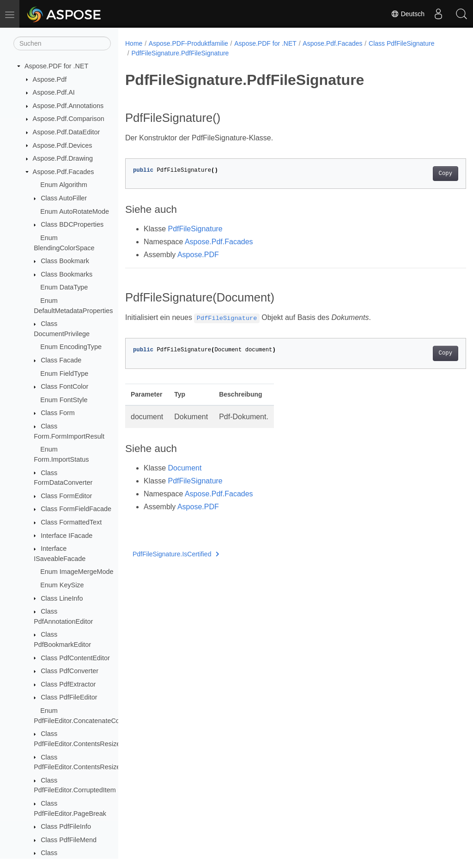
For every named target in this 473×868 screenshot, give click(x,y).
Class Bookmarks (67, 274)
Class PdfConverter (70, 671)
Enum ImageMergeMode (77, 572)
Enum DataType (64, 287)
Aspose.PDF (198, 255)
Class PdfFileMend (69, 840)
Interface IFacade (67, 536)
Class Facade (61, 360)
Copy (421, 174)
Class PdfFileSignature (401, 43)
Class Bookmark (65, 261)
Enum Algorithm (64, 185)
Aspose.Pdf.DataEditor (67, 132)
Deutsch (408, 14)
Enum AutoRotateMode (75, 211)
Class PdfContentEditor (75, 658)
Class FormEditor (66, 496)
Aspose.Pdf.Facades (64, 172)
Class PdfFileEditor (69, 697)
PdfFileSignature (195, 229)
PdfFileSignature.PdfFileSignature (180, 53)
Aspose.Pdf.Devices (63, 145)
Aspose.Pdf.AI (54, 92)
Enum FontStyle (64, 400)
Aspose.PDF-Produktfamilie (188, 43)
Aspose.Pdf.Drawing (63, 158)
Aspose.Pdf (50, 79)
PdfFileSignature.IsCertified (176, 554)
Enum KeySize (62, 585)
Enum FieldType (64, 374)
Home (134, 43)
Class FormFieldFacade (76, 509)
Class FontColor (64, 386)
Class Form (58, 413)
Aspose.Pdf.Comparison (69, 119)
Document (185, 468)
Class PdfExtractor (68, 684)
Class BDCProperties (72, 224)
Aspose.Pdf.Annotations (68, 106)
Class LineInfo (62, 598)
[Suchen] (62, 43)
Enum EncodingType (71, 347)
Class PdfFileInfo (66, 826)
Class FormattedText (71, 522)
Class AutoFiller (64, 198)
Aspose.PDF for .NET (56, 66)
